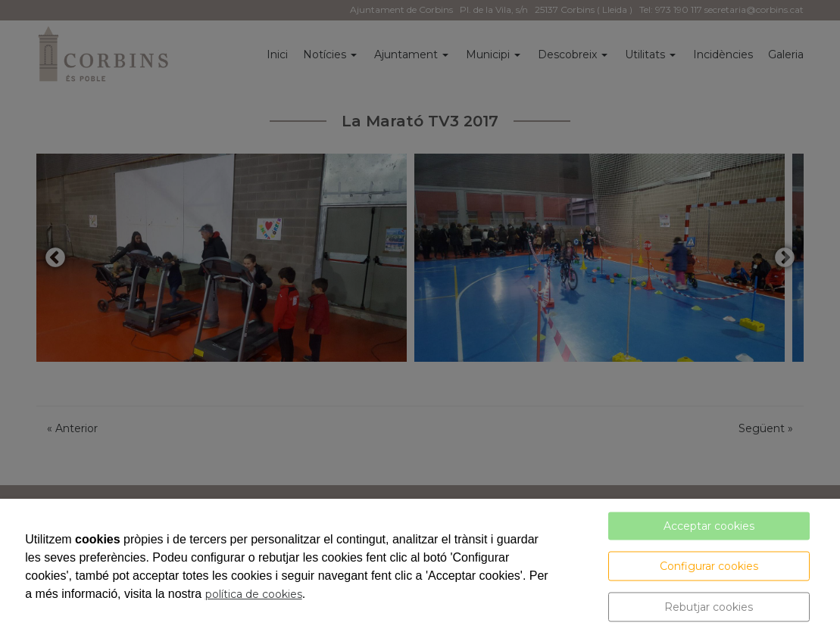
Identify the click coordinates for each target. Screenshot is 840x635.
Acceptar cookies (709, 526)
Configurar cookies (709, 566)
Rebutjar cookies (709, 607)
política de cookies (254, 594)
